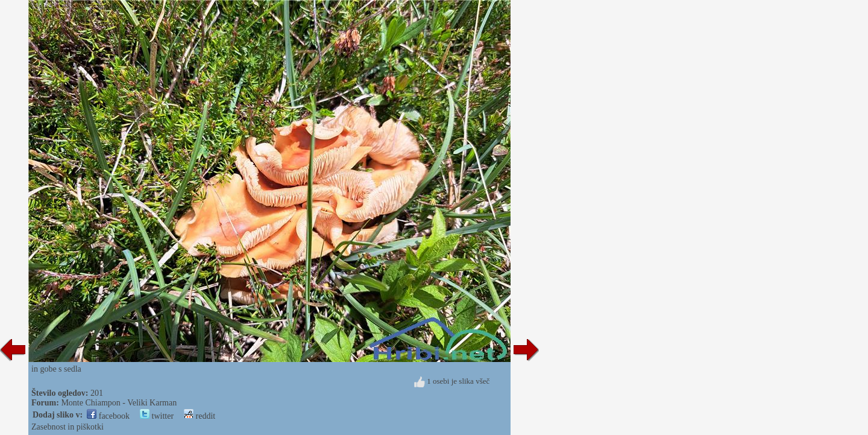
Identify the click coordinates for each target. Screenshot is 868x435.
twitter (157, 416)
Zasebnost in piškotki (68, 427)
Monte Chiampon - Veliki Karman (119, 403)
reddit (200, 416)
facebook (108, 416)
